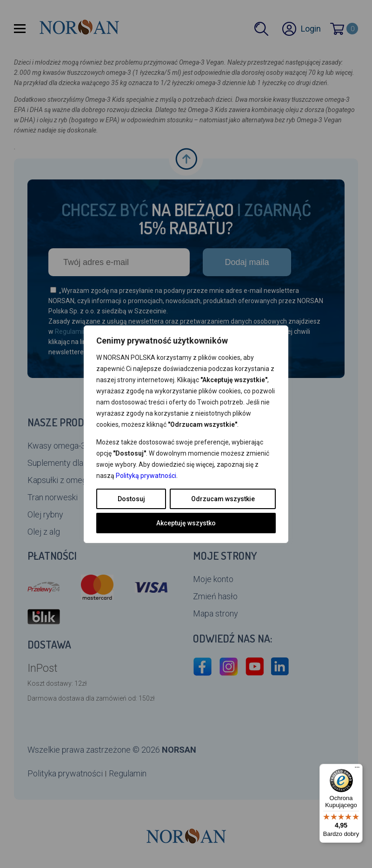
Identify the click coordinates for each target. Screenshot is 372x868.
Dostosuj (131, 499)
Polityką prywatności (146, 476)
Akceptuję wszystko (186, 523)
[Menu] (357, 769)
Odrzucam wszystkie (223, 499)
